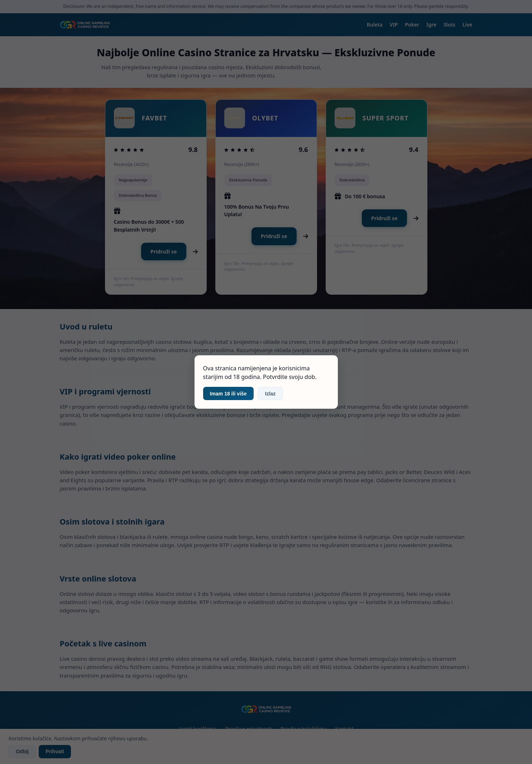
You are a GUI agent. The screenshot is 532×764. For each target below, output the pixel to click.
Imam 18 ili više (228, 394)
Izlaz (270, 394)
